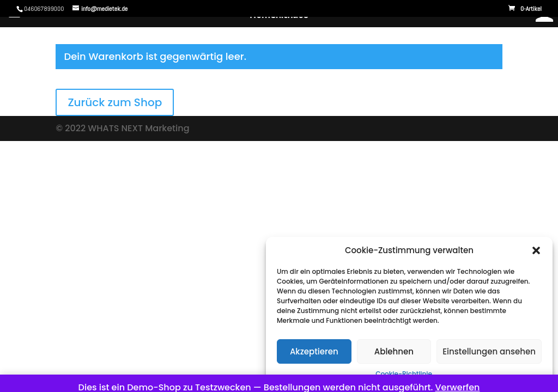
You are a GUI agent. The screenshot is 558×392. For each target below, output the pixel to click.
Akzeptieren (314, 351)
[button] (536, 250)
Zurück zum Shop (115, 102)
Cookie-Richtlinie (404, 374)
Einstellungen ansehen (489, 351)
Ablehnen (394, 351)
